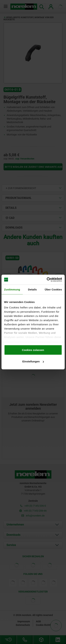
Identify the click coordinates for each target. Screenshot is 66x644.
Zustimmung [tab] (12, 289)
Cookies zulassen (33, 350)
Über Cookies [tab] (53, 289)
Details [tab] (32, 289)
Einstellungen (33, 361)
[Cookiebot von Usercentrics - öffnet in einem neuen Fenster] (47, 280)
